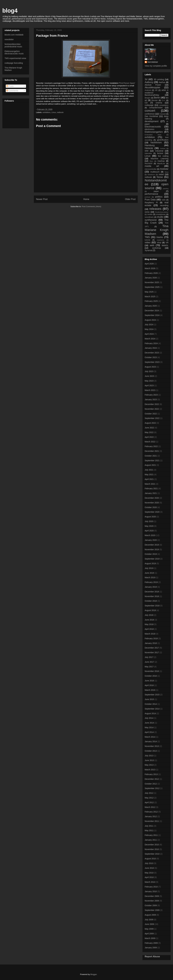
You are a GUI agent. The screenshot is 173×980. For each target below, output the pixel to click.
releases (155, 209)
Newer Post (42, 199)
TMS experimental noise (15, 58)
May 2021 (149, 475)
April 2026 (149, 264)
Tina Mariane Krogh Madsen (157, 230)
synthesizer (151, 220)
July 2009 (149, 920)
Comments (12, 91)
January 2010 (151, 891)
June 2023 (149, 376)
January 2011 (151, 840)
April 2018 (149, 629)
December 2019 (152, 545)
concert (150, 111)
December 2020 (152, 498)
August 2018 (150, 610)
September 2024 (152, 315)
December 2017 (152, 648)
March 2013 (150, 770)
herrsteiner (153, 62)
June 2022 (149, 428)
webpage (124, 88)
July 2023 (149, 371)
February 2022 (151, 446)
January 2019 (151, 587)
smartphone (161, 214)
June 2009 (149, 924)
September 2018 (152, 606)
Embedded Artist (153, 135)
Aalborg (149, 82)
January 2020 (151, 540)
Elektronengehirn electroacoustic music (14, 52)
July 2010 (149, 863)
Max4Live (161, 164)
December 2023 (152, 353)
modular (164, 169)
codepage (149, 105)
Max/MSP (149, 164)
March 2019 (150, 577)
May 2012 (149, 798)
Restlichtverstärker (162, 212)
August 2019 (150, 563)
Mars (151, 161)
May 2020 (149, 526)
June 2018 (149, 620)
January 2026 (151, 278)
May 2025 (149, 292)
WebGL (165, 245)
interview (148, 153)
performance (151, 194)
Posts (10, 86)
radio (164, 200)
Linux (54, 112)
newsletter (9, 39)
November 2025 (152, 282)
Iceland (163, 148)
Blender (155, 100)
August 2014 (150, 713)
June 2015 (149, 699)
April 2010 (149, 877)
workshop (157, 248)
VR (167, 243)
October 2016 (151, 676)
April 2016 (149, 685)
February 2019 (151, 582)
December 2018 (152, 592)
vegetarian (161, 240)
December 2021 (152, 451)
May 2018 (149, 624)
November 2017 (152, 652)
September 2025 (152, 287)
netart (161, 174)
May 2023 (149, 381)
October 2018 (151, 601)
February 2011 (151, 835)
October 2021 (151, 456)
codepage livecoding (14, 63)
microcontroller (151, 169)
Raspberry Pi (151, 203)
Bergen (148, 98)
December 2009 (152, 896)
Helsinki (149, 148)
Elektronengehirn (154, 132)
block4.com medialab (14, 35)
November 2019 (152, 549)
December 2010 (152, 845)
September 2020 (152, 512)
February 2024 (151, 343)
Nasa (167, 172)
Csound (162, 114)
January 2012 (151, 816)
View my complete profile (156, 66)
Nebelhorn (151, 175)
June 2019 (149, 573)
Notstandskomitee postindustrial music (13, 45)
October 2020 (151, 507)
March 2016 (150, 690)
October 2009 (151, 905)
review (150, 214)
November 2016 (152, 671)
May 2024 (149, 329)
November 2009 (152, 901)
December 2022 (152, 404)
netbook (60, 112)
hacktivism (156, 142)
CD (146, 103)
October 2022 (151, 414)
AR (156, 90)
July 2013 (149, 756)
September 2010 (152, 854)
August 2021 (150, 465)
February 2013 (151, 774)
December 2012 (152, 779)
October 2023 (151, 357)
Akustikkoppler (152, 87)
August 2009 (150, 915)
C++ (164, 100)
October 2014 (151, 704)
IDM (147, 151)
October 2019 (151, 554)
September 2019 (152, 559)
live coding (163, 156)
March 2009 (150, 938)
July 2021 (149, 470)
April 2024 (149, 334)
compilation (164, 105)
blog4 (10, 11)
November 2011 (152, 821)
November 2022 (152, 409)
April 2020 (149, 531)
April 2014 (149, 732)
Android (148, 90)
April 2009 (149, 934)
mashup (161, 161)
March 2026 (150, 268)
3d (146, 79)
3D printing (159, 79)
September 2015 (152, 695)
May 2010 (149, 873)
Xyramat (148, 250)
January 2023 (151, 400)
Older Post (130, 199)
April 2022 (149, 437)
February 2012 (151, 812)
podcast (147, 197)
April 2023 (149, 386)
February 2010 (151, 887)
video (148, 242)
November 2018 (152, 596)
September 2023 (152, 362)
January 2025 (151, 306)
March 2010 (150, 882)
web (152, 245)
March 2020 (150, 535)
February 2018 (151, 638)
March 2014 (150, 737)
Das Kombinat (151, 116)
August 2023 (150, 367)
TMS (147, 237)
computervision (156, 108)
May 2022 (149, 432)
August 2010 (150, 859)
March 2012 (150, 807)
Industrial (159, 151)
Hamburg (150, 145)
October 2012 (151, 784)
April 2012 (149, 802)
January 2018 (151, 643)
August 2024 (150, 320)
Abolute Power (153, 85)
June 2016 (149, 681)
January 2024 (151, 348)
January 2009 (151, 948)
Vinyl (159, 243)
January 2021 (151, 493)
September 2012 (152, 788)
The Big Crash (157, 221)
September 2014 (152, 709)
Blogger (94, 974)
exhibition (80, 86)
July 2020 (149, 521)
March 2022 (150, 442)
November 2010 (152, 849)
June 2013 (149, 760)
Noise (160, 177)
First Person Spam (127, 83)
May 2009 (149, 929)
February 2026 (151, 273)
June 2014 (149, 723)
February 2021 (151, 489)
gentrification (163, 140)
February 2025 (151, 301)
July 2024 (149, 325)
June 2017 (149, 662)
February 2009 (151, 943)
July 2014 (149, 718)
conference (150, 114)
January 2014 (151, 741)
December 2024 (152, 311)
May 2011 (149, 830)
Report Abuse (152, 956)
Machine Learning (160, 159)
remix (147, 212)
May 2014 (149, 727)
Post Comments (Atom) (91, 206)
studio (160, 217)
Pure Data (150, 200)
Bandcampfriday (152, 95)
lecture (160, 153)
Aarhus (162, 82)
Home (86, 199)
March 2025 (150, 297)
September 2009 (152, 910)
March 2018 (150, 634)
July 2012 (149, 793)
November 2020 (152, 503)
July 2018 (149, 615)
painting (166, 189)
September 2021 (152, 461)
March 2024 (150, 339)
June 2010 (149, 868)
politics (159, 197)
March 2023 (150, 390)
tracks (160, 237)
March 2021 (150, 484)
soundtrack (149, 217)
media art (152, 166)
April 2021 (149, 479)
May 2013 (149, 765)
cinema (159, 103)
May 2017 (149, 667)
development (152, 121)
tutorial (147, 240)
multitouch (155, 172)
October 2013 (151, 751)
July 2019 (149, 568)
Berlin (157, 98)
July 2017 (149, 657)
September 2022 (152, 418)
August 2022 (150, 423)
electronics (149, 129)
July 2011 (149, 826)
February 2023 (151, 395)
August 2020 (150, 517)
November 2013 (152, 746)
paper (156, 191)
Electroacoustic (153, 127)
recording (164, 205)
